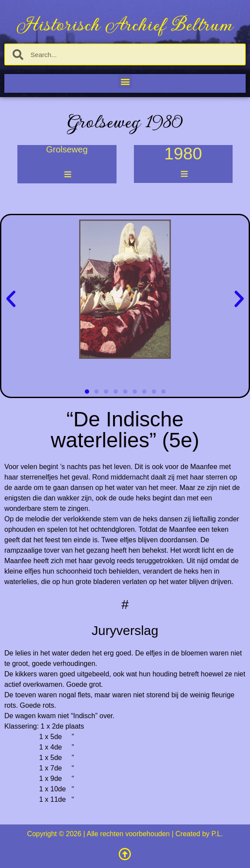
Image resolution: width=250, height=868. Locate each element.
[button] (125, 81)
